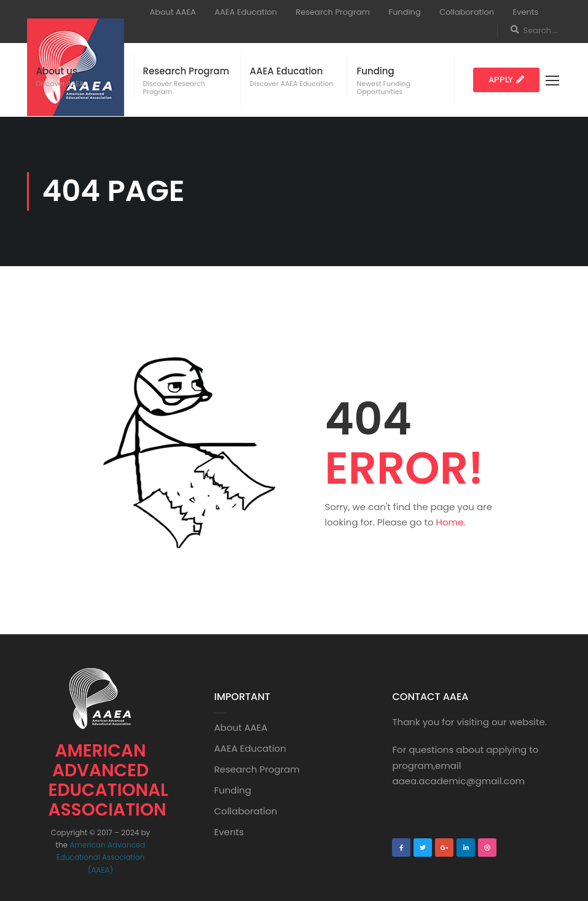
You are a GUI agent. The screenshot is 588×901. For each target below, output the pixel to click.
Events (526, 12)
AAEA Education (245, 12)
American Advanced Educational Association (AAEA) (101, 857)
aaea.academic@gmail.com (458, 781)
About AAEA (173, 12)
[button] (506, 80)
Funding (404, 12)
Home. (451, 522)
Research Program (333, 12)
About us (57, 71)
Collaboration (467, 12)
